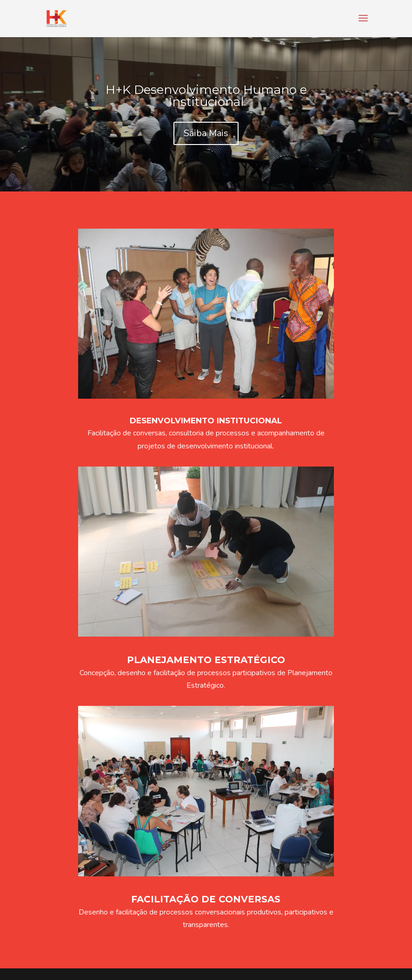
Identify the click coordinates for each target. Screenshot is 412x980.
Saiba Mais (206, 133)
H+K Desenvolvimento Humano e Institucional (206, 96)
